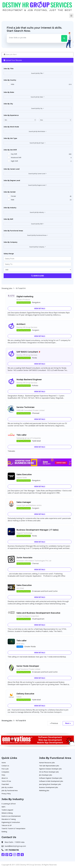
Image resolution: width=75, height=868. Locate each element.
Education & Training (9, 819)
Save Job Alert (10, 54)
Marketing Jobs (44, 790)
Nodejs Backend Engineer (29, 380)
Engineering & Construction (11, 822)
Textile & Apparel (7, 810)
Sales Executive (24, 474)
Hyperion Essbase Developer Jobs (50, 769)
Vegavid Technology (24, 533)
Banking (4, 832)
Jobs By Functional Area (10, 790)
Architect (21, 324)
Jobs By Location (7, 787)
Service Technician (26, 407)
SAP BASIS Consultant (27, 352)
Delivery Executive (25, 694)
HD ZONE (20, 588)
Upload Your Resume (13, 60)
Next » (68, 723)
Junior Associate (24, 558)
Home (4, 763)
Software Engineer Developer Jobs (51, 778)
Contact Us (5, 766)
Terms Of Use (6, 781)
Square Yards (22, 478)
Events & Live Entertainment (11, 816)
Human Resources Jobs (47, 763)
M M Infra (20, 644)
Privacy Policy (6, 794)
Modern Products (23, 300)
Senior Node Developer (28, 666)
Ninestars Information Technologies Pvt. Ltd (34, 561)
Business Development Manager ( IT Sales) (37, 530)
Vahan (19, 697)
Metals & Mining (7, 813)
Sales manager (24, 502)
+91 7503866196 (12, 850)
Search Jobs (38, 276)
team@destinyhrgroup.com (15, 846)
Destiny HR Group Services (27, 327)
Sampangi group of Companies (29, 438)
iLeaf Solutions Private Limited (28, 669)
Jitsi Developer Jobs (46, 775)
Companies (5, 772)
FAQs (3, 775)
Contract (20, 647)
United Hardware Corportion (28, 616)
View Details (40, 308)
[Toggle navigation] (71, 16)
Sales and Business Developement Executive (38, 613)
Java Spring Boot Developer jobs (50, 784)
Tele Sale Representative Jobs (49, 766)
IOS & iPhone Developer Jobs (49, 772)
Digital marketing (25, 296)
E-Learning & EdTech (9, 804)
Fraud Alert (5, 784)
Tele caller (22, 435)
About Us (5, 778)
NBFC (4, 807)
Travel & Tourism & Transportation (13, 828)
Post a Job (5, 769)
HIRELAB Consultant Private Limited (30, 410)
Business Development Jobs (49, 787)
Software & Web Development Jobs (51, 781)
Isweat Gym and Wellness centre (29, 505)
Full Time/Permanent (24, 302)
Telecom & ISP (7, 825)
